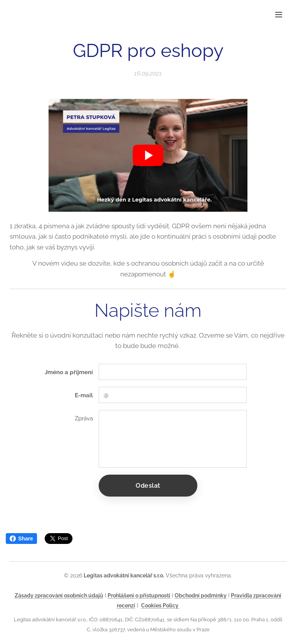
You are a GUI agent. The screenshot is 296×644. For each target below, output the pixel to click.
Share (21, 539)
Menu (279, 15)
